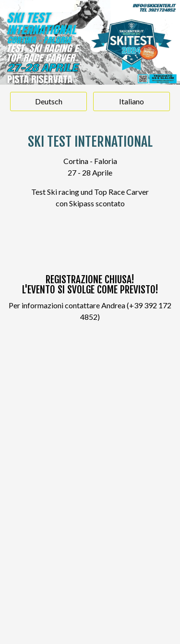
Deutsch (49, 101)
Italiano (132, 101)
